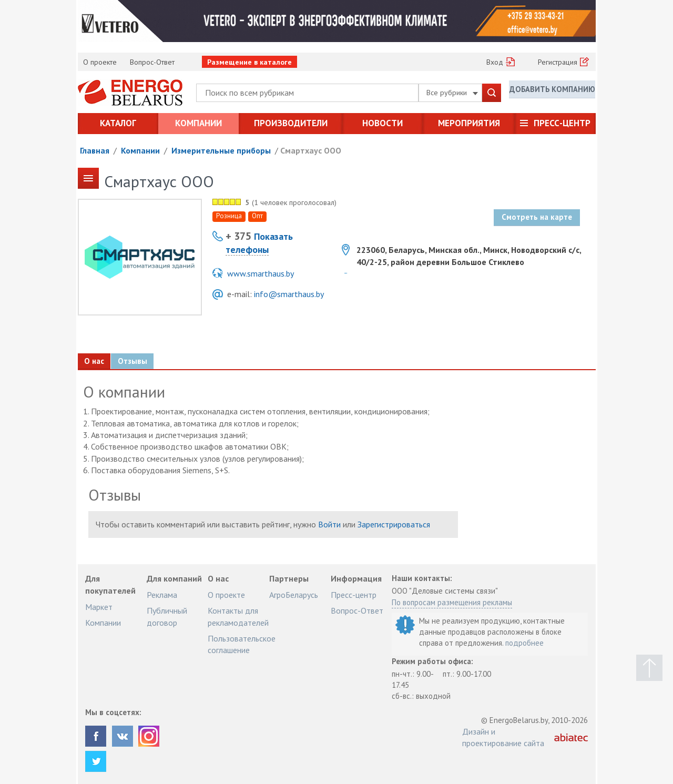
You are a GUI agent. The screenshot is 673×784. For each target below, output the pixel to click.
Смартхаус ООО (311, 150)
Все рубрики (452, 93)
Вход (495, 62)
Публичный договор (167, 616)
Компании (198, 123)
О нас (96, 361)
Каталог (118, 123)
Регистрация (558, 62)
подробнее (524, 643)
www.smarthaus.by (261, 273)
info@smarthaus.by (289, 294)
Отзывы (137, 361)
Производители (291, 123)
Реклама (162, 595)
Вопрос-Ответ (152, 62)
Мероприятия (469, 123)
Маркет (99, 607)
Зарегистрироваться (394, 524)
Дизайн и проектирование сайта (503, 737)
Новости (383, 123)
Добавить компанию (552, 92)
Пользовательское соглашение (242, 644)
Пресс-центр (562, 123)
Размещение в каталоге (249, 62)
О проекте (100, 62)
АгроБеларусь (294, 595)
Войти (329, 524)
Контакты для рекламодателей (238, 616)
